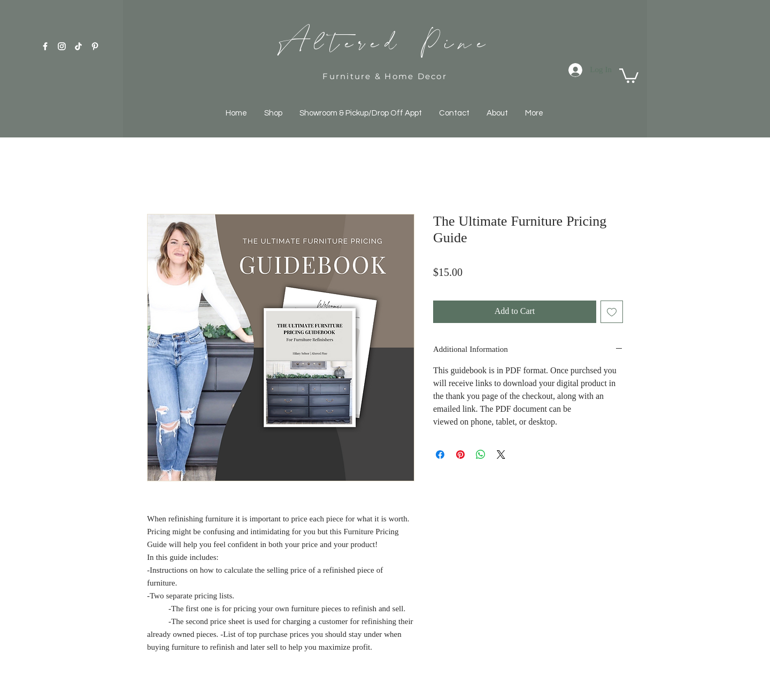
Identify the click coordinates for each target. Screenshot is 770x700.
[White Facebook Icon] (45, 46)
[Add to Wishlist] (612, 312)
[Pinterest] (95, 46)
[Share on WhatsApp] (481, 455)
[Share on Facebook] (440, 455)
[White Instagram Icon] (62, 46)
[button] (629, 75)
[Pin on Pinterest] (460, 455)
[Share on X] (501, 455)
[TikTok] (78, 46)
